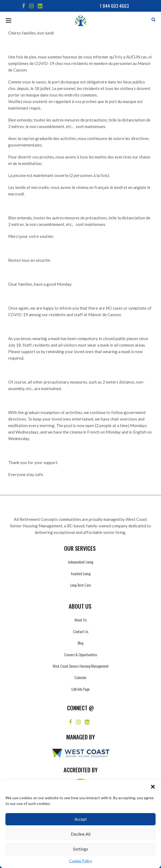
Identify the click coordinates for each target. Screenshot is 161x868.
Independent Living (81, 562)
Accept (81, 819)
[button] (153, 787)
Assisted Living (81, 573)
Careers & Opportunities (80, 654)
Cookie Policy (81, 861)
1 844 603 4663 (114, 6)
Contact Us (81, 631)
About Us (80, 620)
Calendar (80, 677)
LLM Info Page (80, 689)
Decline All (81, 834)
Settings (81, 849)
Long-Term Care (80, 585)
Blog (80, 643)
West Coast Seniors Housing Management (81, 666)
